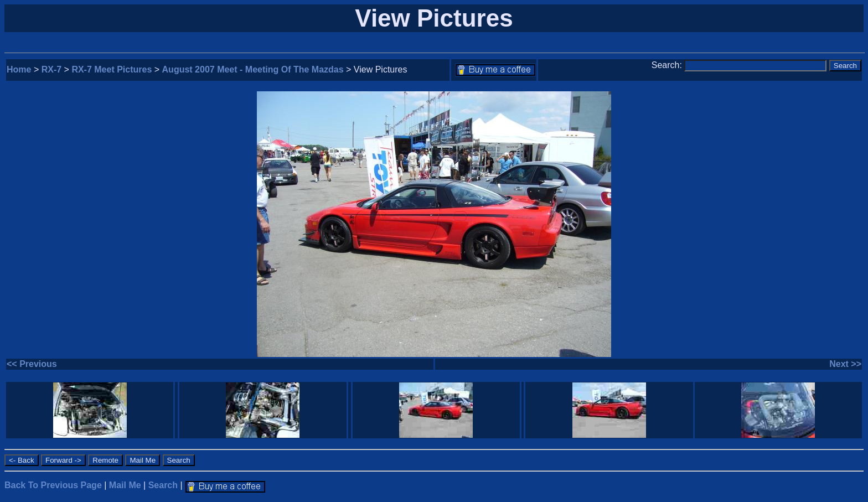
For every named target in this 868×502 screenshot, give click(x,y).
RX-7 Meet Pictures (112, 69)
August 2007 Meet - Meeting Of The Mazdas (253, 69)
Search (163, 485)
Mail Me (125, 485)
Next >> (845, 364)
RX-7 (51, 69)
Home (19, 69)
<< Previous (32, 364)
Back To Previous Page (53, 485)
